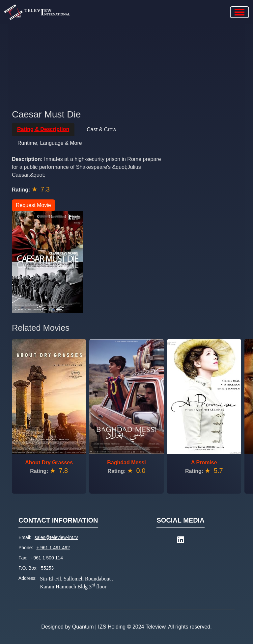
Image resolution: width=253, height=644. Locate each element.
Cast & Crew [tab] (101, 129)
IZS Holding (112, 627)
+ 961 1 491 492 (53, 548)
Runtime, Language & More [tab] (50, 143)
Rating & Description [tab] (43, 129)
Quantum (83, 627)
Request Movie (33, 205)
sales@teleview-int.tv (56, 537)
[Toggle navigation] (239, 12)
